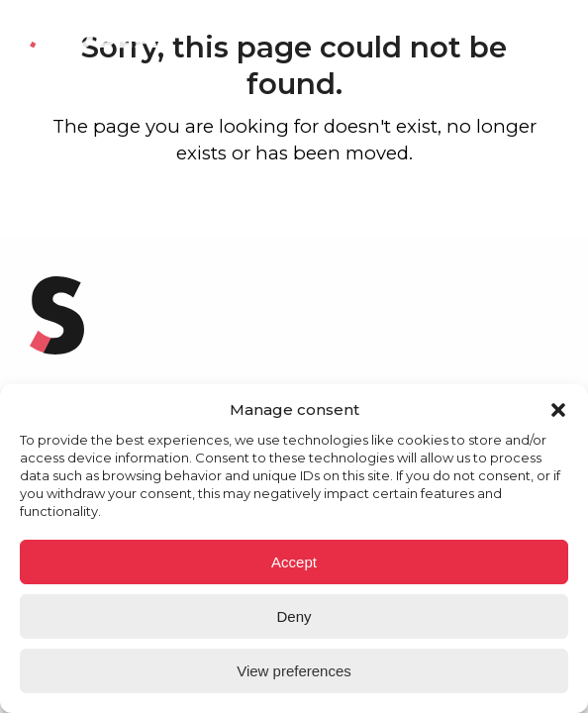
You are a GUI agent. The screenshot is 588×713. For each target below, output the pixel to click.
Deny (294, 616)
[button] (558, 410)
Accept (294, 562)
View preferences (294, 671)
